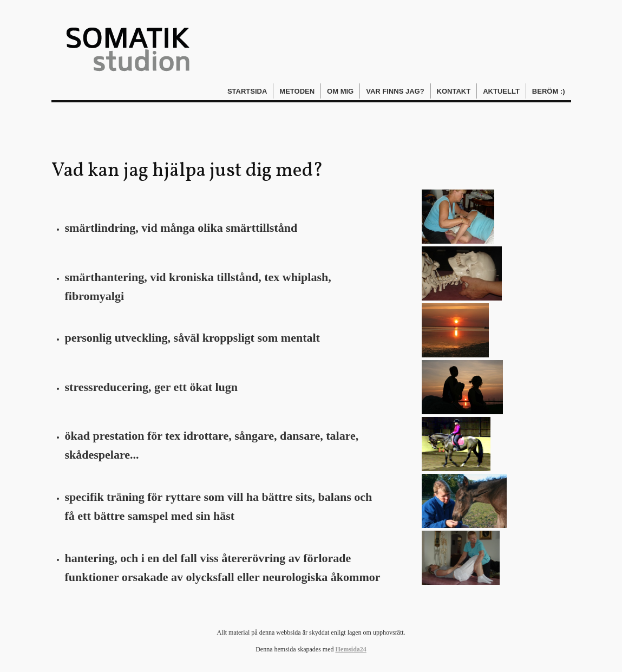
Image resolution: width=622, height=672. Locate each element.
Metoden (297, 91)
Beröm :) (549, 91)
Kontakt (454, 91)
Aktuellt (501, 91)
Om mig (340, 91)
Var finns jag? (395, 91)
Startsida (247, 91)
